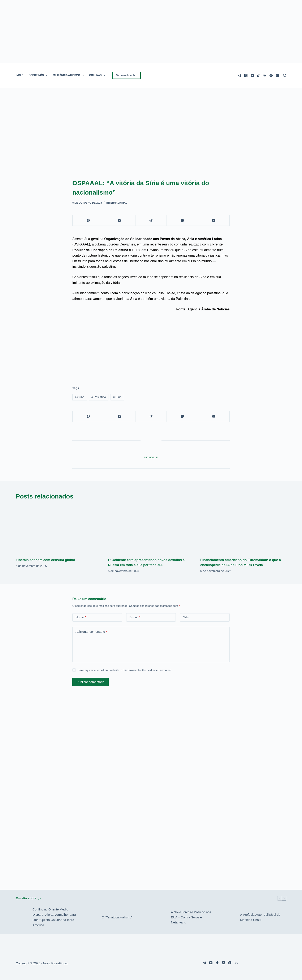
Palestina (99, 397)
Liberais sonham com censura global (45, 560)
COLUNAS (98, 75)
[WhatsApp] (182, 220)
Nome (81, 617)
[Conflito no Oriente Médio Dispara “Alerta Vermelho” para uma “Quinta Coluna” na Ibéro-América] (22, 917)
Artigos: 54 (151, 457)
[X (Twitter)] (246, 76)
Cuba (80, 397)
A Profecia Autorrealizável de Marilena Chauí (260, 917)
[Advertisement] (151, 346)
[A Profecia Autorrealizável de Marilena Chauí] (230, 917)
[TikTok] (258, 76)
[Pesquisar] (285, 76)
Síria (117, 397)
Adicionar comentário (91, 632)
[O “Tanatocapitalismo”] (91, 917)
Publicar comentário (90, 682)
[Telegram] (240, 76)
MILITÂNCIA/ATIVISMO (69, 75)
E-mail (135, 617)
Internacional (117, 203)
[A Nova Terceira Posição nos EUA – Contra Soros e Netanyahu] (160, 917)
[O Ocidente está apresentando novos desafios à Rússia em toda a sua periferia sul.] (151, 529)
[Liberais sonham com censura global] (59, 529)
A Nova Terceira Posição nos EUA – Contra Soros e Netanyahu (191, 917)
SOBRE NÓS (39, 75)
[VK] (265, 76)
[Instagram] (277, 76)
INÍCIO (20, 75)
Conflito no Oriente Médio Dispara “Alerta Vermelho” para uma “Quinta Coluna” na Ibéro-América (54, 917)
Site (186, 617)
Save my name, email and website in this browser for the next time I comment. (125, 670)
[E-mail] (214, 220)
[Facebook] (271, 76)
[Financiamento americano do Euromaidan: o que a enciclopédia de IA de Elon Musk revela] (243, 529)
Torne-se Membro (126, 75)
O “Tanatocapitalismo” (117, 917)
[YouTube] (252, 76)
